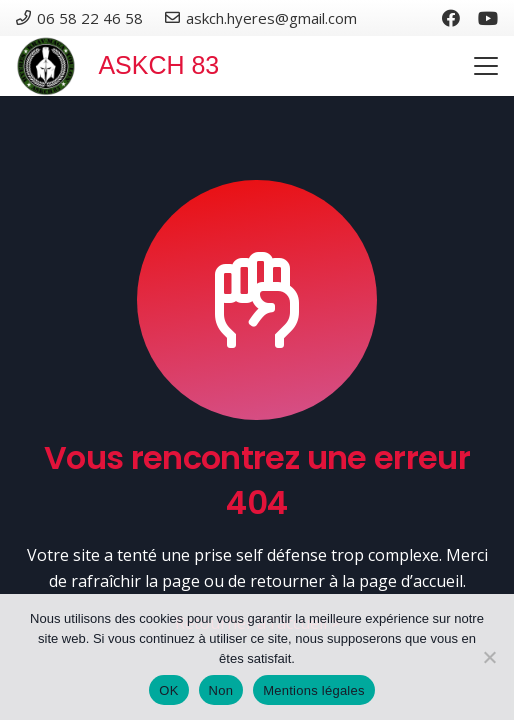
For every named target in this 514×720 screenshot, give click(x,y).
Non (221, 690)
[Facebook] (451, 18)
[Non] (489, 657)
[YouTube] (488, 18)
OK (168, 690)
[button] (486, 66)
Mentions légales (314, 690)
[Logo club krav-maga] (46, 66)
